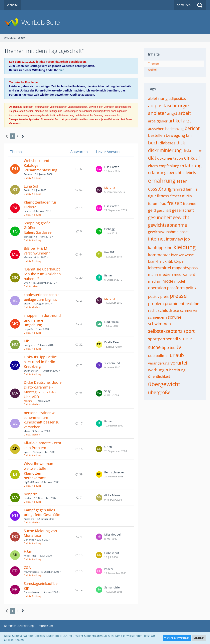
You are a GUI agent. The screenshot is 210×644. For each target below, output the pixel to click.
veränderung (159, 363)
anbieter (157, 113)
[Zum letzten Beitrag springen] (99, 169)
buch (153, 143)
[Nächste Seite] (23, 136)
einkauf (192, 158)
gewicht (181, 217)
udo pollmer (158, 356)
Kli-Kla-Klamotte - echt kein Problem (42, 445)
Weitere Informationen (177, 638)
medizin (155, 281)
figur (152, 196)
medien (166, 274)
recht (152, 310)
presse (178, 296)
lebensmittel (160, 268)
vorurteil (179, 363)
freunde (190, 204)
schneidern (157, 317)
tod (173, 348)
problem (156, 304)
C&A (27, 567)
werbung (156, 370)
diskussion (192, 151)
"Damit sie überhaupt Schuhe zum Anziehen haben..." (42, 274)
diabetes (168, 143)
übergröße (159, 392)
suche (154, 347)
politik (191, 288)
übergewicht (164, 384)
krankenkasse (182, 255)
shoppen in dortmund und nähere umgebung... (42, 320)
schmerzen (189, 310)
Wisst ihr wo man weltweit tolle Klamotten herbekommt (38, 471)
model (180, 281)
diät (152, 158)
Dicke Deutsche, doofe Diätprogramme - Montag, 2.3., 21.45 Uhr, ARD (43, 389)
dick (181, 143)
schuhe (175, 317)
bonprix (30, 494)
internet (157, 239)
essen (182, 181)
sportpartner (160, 339)
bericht (192, 128)
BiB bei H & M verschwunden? (37, 251)
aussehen (156, 129)
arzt (187, 121)
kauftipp (156, 248)
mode (168, 281)
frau (163, 204)
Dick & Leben (31, 286)
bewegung (175, 135)
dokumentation (170, 158)
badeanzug (174, 129)
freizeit (175, 203)
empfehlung (169, 166)
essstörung (160, 189)
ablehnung (158, 98)
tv (179, 347)
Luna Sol (31, 186)
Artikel (152, 70)
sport (189, 331)
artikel (175, 121)
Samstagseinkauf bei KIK (41, 586)
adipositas (177, 98)
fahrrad (179, 189)
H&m (28, 552)
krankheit (156, 261)
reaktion (192, 304)
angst (172, 113)
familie (192, 189)
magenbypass (185, 268)
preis (164, 296)
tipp (165, 347)
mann (153, 274)
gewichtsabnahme (168, 225)
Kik (26, 341)
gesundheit (160, 217)
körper (179, 261)
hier (61, 70)
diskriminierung (165, 150)
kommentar (159, 255)
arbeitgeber (158, 121)
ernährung (162, 180)
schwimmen (159, 324)
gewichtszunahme (163, 232)
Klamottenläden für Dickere (40, 205)
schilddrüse (168, 310)
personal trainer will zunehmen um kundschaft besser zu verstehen (42, 420)
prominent (175, 304)
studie (186, 339)
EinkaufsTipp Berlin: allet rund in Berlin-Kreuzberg (41, 362)
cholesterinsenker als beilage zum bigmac (42, 297)
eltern (153, 166)
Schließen (199, 638)
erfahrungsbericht (165, 172)
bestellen (156, 135)
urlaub (177, 355)
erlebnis (189, 173)
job (187, 239)
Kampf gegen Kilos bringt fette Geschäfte (42, 512)
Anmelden (184, 5)
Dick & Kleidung (32, 178)
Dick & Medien (32, 307)
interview (175, 239)
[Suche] (200, 5)
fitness (163, 196)
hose (184, 232)
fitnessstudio (181, 196)
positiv (154, 296)
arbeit (185, 113)
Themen (154, 63)
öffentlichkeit (159, 376)
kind (168, 248)
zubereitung (175, 370)
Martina (110, 187)
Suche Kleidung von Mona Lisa (40, 533)
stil (175, 339)
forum (153, 204)
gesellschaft (183, 210)
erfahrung (191, 165)
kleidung (185, 247)
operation (157, 288)
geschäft (164, 210)
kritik (169, 261)
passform (176, 288)
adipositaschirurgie (168, 105)
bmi (189, 135)
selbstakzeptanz (165, 331)
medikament (184, 274)
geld (152, 210)
